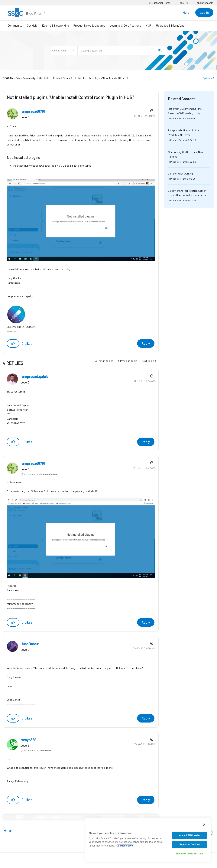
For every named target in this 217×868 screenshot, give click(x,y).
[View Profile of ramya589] (28, 740)
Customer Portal (160, 3)
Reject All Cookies (190, 844)
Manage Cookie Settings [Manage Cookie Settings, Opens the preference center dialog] (190, 853)
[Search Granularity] (63, 51)
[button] (81, 220)
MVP (148, 25)
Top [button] (10, 831)
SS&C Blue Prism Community (19, 78)
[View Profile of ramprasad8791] (33, 111)
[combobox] (122, 51)
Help (186, 12)
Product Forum (62, 78)
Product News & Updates (89, 25)
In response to (41, 474)
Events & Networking (55, 25)
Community (15, 25)
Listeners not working (180, 173)
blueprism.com (205, 3)
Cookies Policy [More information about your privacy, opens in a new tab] (125, 846)
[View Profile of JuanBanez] (30, 644)
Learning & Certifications (125, 25)
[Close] (204, 825)
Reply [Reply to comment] (146, 442)
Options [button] (207, 78)
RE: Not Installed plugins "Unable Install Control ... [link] (102, 78)
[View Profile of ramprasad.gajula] (34, 376)
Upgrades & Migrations (170, 25)
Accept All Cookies (190, 835)
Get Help (32, 25)
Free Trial (184, 3)
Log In (204, 12)
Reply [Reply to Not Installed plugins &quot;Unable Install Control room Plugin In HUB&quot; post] (146, 343)
